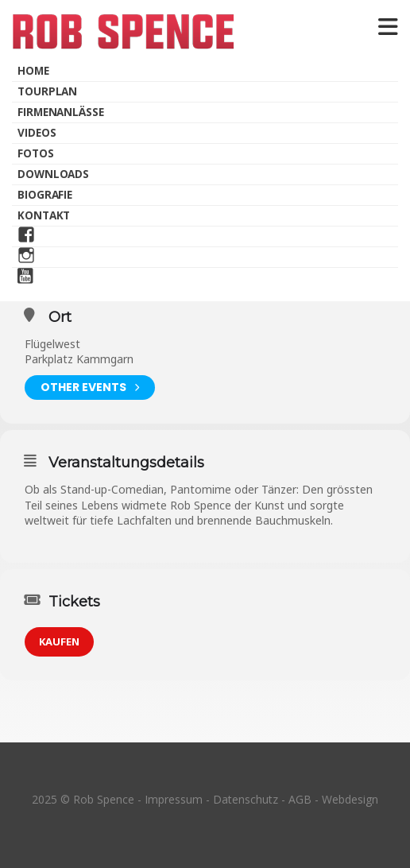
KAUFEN (59, 641)
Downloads (53, 174)
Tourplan (47, 91)
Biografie (45, 195)
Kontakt (44, 215)
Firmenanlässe (61, 112)
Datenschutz (246, 799)
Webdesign (350, 799)
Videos (37, 133)
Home (33, 71)
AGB (300, 799)
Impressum (174, 799)
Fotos (36, 153)
